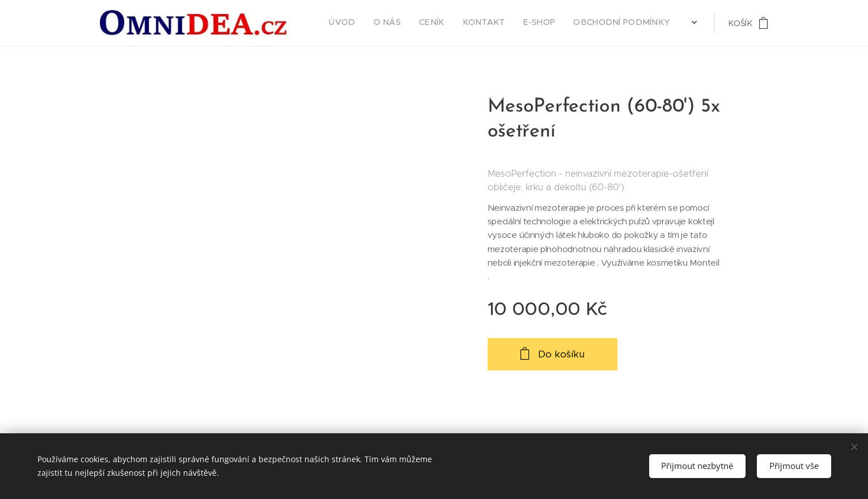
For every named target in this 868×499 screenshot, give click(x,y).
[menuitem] (479, 23)
